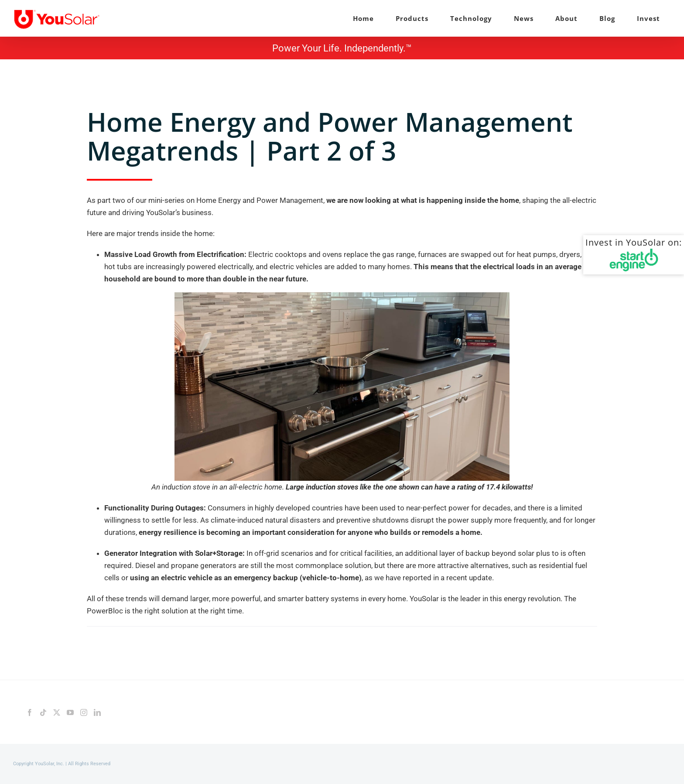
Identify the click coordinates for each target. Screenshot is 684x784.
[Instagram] (84, 712)
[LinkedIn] (97, 712)
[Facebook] (30, 712)
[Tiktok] (43, 712)
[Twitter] (57, 712)
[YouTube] (70, 712)
